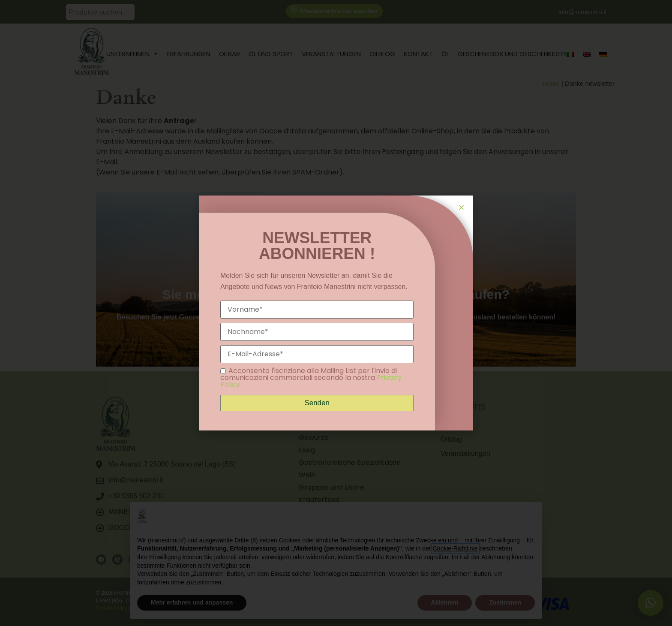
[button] (461, 207)
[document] (336, 313)
